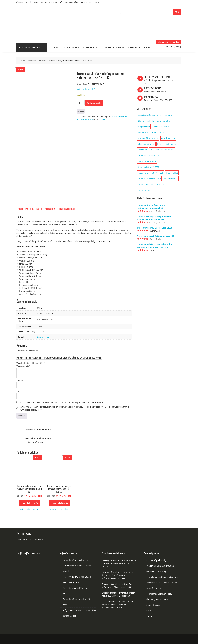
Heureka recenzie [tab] (67, 209)
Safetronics (106, 120)
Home (56, 47)
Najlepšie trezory (92, 47)
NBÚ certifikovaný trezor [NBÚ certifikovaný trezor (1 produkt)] (148, 138)
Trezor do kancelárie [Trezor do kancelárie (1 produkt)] (147, 156)
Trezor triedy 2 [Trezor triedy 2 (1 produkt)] (144, 190)
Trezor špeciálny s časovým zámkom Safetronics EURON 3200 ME (118, 575)
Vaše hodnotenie (24, 363)
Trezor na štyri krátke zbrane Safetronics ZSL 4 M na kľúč (120, 563)
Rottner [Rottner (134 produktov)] (160, 144)
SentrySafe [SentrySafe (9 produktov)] (143, 150)
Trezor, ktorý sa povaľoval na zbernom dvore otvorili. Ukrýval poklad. (77, 566)
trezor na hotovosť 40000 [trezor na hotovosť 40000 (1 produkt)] (149, 167)
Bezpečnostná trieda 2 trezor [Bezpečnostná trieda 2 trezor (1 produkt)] (150, 115)
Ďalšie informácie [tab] (34, 209)
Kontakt (148, 47)
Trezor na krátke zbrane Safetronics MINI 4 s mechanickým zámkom (117, 605)
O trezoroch (134, 47)
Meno (20, 381)
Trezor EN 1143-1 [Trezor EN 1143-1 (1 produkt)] (165, 156)
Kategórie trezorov (29, 47)
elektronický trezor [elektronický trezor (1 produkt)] (165, 121)
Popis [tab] (20, 209)
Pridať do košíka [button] (28, 503)
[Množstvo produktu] (81, 103)
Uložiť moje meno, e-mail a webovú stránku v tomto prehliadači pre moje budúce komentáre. (62, 402)
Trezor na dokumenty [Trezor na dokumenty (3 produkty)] (147, 161)
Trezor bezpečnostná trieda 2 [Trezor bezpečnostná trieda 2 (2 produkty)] (162, 150)
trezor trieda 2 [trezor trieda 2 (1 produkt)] (163, 184)
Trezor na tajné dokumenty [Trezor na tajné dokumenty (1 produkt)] (149, 179)
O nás (149, 611)
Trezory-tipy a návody (114, 47)
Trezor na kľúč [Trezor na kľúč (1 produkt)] (172, 173)
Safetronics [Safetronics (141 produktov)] (171, 144)
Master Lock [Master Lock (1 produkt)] (143, 132)
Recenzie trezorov (71, 47)
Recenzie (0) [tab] (50, 209)
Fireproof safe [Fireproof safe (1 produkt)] (144, 127)
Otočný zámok (43, 337)
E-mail (20, 392)
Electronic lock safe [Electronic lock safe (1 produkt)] (146, 121)
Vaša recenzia (23, 366)
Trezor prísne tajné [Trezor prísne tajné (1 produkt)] (146, 184)
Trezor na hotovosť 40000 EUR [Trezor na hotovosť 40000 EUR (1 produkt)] (151, 173)
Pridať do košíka (94, 103)
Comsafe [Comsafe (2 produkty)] (169, 115)
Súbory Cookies (153, 605)
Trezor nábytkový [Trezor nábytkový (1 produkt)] (170, 179)
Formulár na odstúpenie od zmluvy (162, 577)
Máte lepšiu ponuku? (86, 89)
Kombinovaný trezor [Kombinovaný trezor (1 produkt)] (161, 127)
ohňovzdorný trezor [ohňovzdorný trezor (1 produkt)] (146, 144)
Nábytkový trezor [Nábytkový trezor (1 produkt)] (168, 138)
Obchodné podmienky (156, 560)
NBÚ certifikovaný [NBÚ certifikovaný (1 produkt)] (158, 132)
